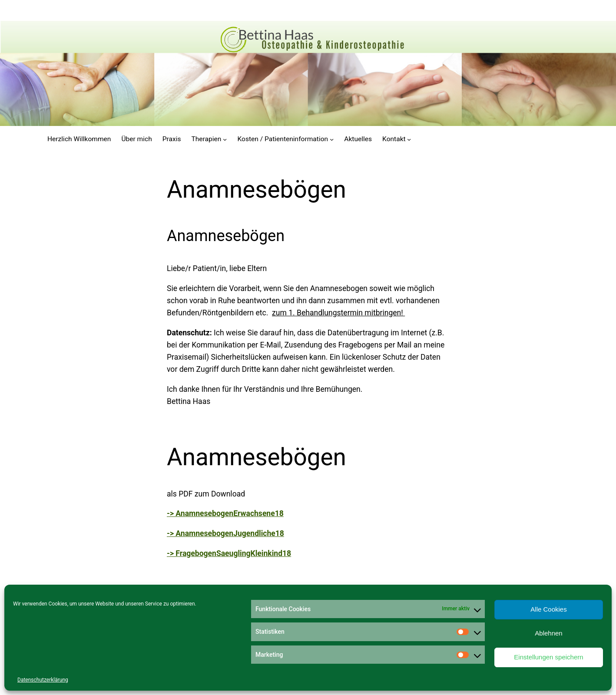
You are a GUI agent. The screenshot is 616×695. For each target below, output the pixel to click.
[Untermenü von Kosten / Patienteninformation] (332, 139)
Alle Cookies (548, 609)
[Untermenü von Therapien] (225, 139)
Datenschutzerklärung (43, 680)
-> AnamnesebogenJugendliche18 (225, 533)
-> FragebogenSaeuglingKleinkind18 (229, 553)
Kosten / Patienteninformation (283, 139)
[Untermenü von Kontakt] (409, 139)
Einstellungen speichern (548, 657)
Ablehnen (548, 633)
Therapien (206, 139)
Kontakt (394, 139)
